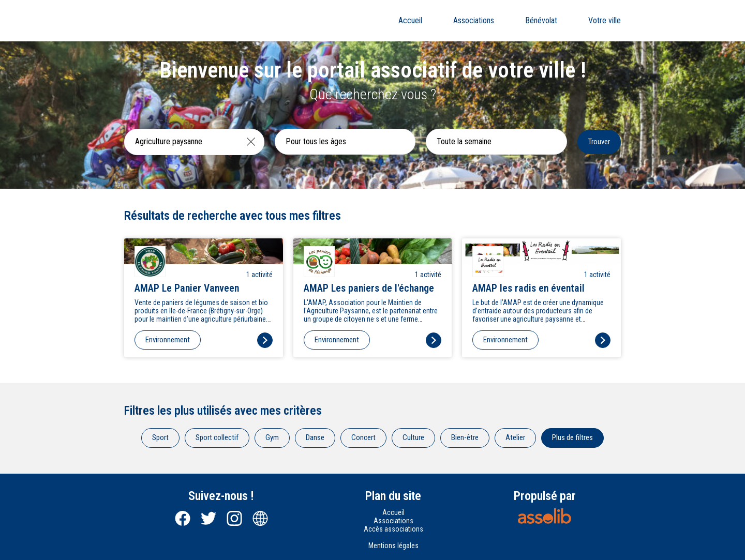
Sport (160, 437)
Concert (363, 437)
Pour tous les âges (316, 141)
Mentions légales (393, 546)
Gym (272, 437)
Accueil (410, 20)
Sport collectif (217, 437)
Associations (474, 20)
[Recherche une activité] (181, 142)
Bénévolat (541, 20)
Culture (413, 437)
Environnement (168, 340)
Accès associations (393, 529)
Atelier (515, 437)
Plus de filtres (572, 437)
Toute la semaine (464, 141)
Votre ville (605, 20)
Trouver (599, 142)
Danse (315, 437)
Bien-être (465, 437)
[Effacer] (251, 142)
